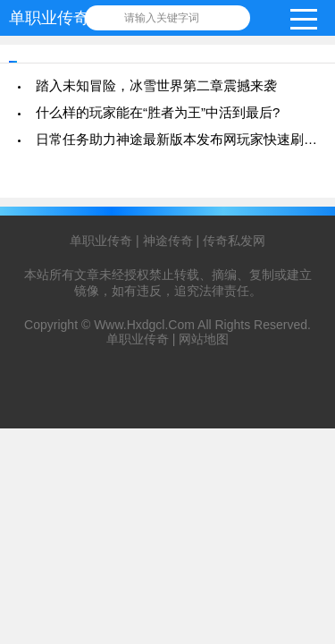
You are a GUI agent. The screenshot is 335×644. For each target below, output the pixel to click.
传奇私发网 (234, 241)
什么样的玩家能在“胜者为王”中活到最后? (158, 112)
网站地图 (204, 339)
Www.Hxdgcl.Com (144, 325)
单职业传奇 (49, 18)
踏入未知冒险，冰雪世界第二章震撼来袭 (156, 85)
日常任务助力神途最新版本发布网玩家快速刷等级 (183, 139)
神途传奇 (168, 241)
